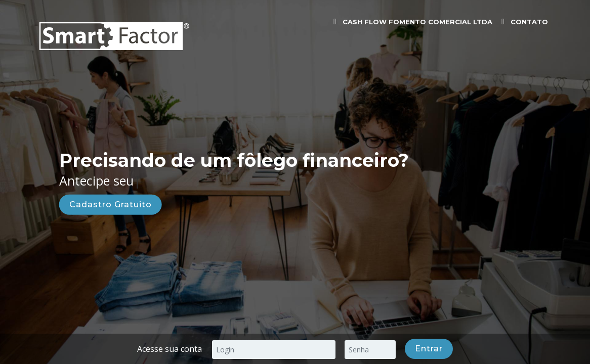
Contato (529, 22)
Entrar (429, 349)
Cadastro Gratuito (111, 204)
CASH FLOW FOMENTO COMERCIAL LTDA (417, 22)
